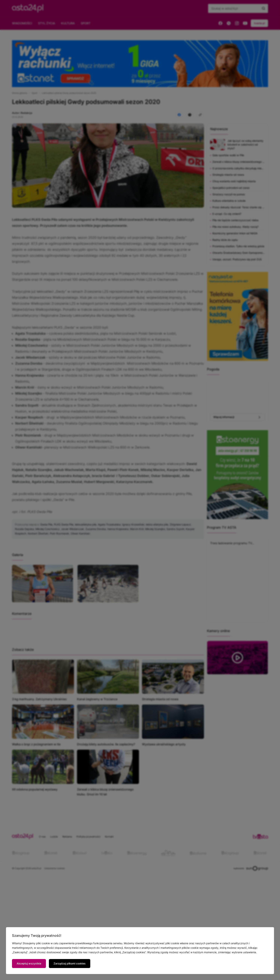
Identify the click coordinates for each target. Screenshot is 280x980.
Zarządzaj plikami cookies (70, 963)
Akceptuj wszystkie (29, 963)
